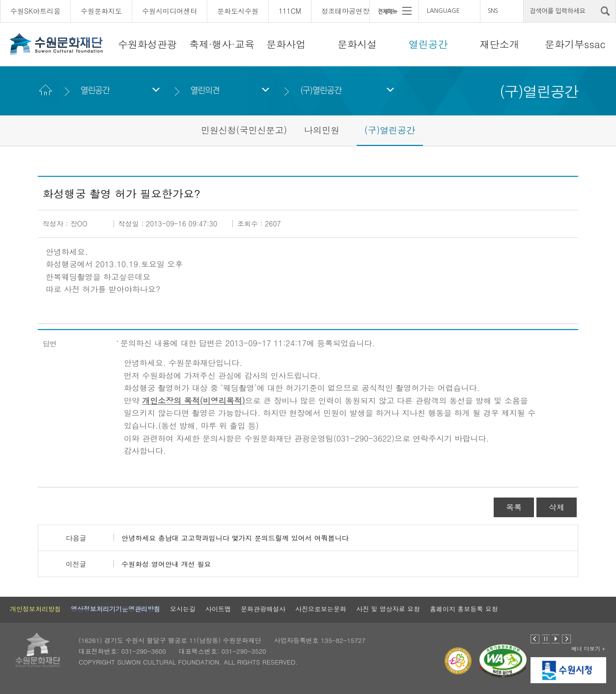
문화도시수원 (238, 11)
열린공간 (428, 44)
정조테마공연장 (345, 11)
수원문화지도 (101, 11)
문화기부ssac (575, 44)
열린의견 (205, 90)
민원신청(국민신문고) (244, 130)
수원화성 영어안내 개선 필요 (166, 564)
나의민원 (322, 130)
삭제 (557, 507)
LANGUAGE (443, 11)
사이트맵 (218, 609)
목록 (514, 507)
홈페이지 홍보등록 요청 (464, 609)
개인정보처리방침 (35, 609)
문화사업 (286, 44)
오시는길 (183, 609)
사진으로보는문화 (321, 609)
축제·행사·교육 (222, 44)
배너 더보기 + (588, 649)
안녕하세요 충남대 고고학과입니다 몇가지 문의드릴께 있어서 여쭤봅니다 (235, 538)
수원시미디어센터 (169, 11)
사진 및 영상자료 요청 (388, 609)
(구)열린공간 (321, 90)
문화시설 (357, 44)
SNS (493, 11)
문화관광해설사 (263, 609)
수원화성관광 (147, 44)
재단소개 (500, 44)
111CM (290, 11)
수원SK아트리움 (35, 11)
